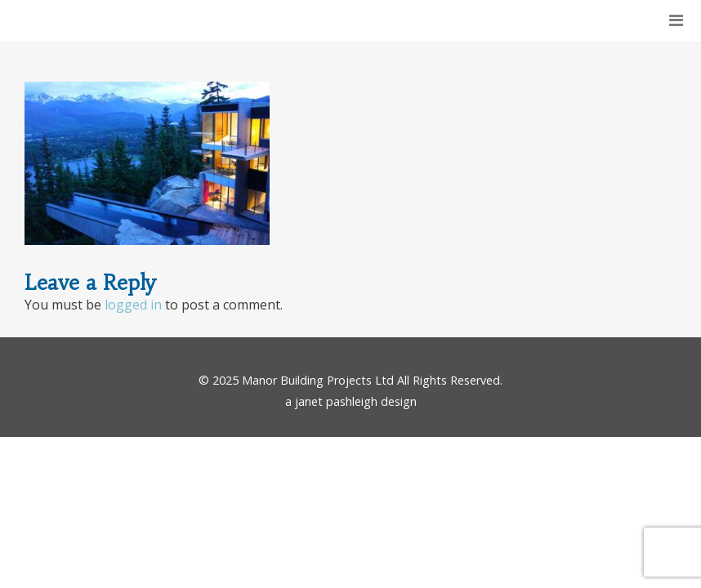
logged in (133, 305)
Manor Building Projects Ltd (318, 380)
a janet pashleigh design (351, 401)
